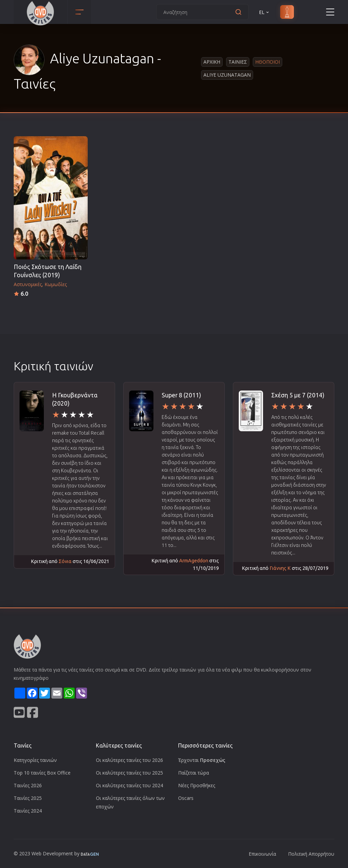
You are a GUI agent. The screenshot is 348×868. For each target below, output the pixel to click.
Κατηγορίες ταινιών (35, 760)
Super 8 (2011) (181, 395)
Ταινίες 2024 (28, 811)
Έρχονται (202, 760)
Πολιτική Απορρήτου (311, 854)
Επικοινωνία (262, 854)
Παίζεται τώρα (194, 773)
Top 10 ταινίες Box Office (42, 773)
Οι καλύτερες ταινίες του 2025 (129, 773)
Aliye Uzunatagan (227, 75)
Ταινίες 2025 (28, 798)
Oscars (186, 798)
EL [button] (264, 12)
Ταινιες (238, 62)
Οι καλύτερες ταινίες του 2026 (129, 760)
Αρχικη (212, 62)
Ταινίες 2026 (28, 785)
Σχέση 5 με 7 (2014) (298, 395)
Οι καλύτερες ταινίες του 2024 (129, 785)
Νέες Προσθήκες (197, 785)
